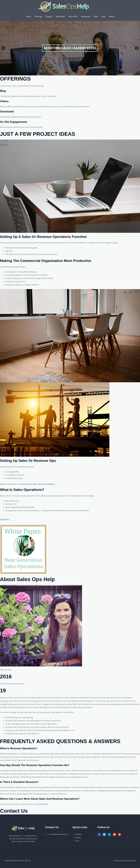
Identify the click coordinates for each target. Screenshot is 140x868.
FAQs (96, 16)
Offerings (38, 16)
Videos (111, 16)
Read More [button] (4, 520)
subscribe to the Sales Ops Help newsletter (37, 484)
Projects (49, 16)
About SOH (73, 16)
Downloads (86, 16)
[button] (3, 48)
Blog (103, 16)
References (60, 16)
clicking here (43, 804)
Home (28, 16)
